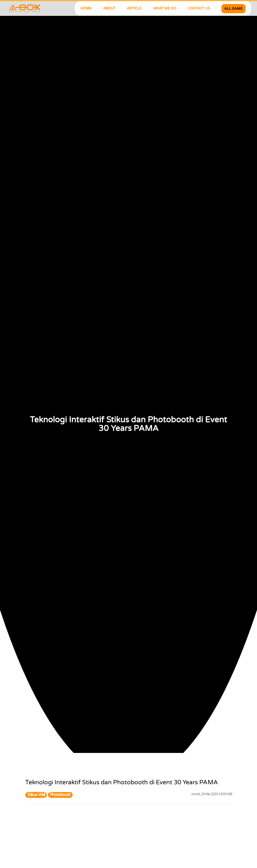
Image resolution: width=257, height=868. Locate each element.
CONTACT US (199, 8)
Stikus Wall (36, 795)
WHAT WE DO (165, 8)
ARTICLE (134, 8)
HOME (86, 8)
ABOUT (109, 8)
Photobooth (60, 795)
